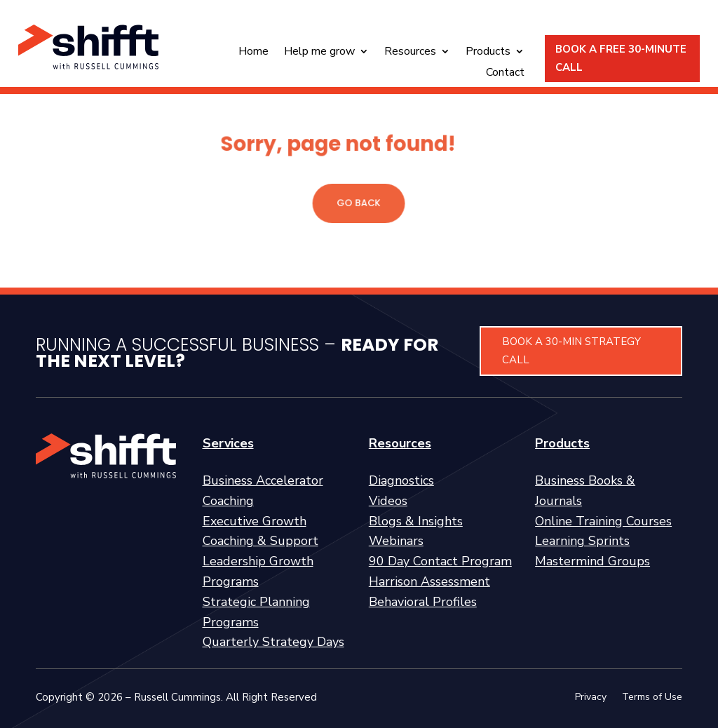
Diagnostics (401, 480)
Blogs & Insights (416, 521)
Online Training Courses (603, 521)
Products (488, 53)
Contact (505, 74)
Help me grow (319, 53)
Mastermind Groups (592, 561)
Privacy (591, 698)
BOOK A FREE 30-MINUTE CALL (621, 58)
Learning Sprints (582, 541)
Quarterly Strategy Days (273, 642)
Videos (388, 501)
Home (253, 53)
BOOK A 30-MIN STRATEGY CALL (571, 351)
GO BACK (359, 203)
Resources (410, 53)
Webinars (396, 541)
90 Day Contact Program (440, 561)
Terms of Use (652, 698)
